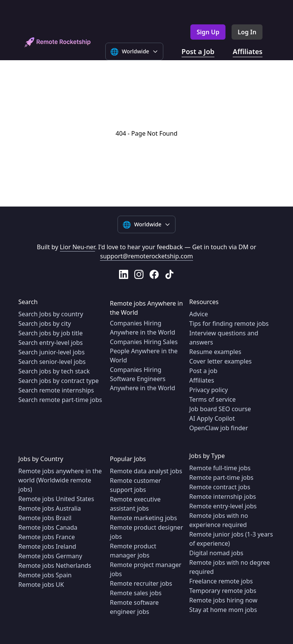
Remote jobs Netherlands (55, 566)
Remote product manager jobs (133, 551)
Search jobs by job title (51, 333)
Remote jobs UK (41, 585)
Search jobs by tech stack (54, 371)
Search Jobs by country (51, 314)
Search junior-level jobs (52, 352)
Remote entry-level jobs (223, 506)
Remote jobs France (47, 537)
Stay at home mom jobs (223, 610)
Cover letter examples (221, 361)
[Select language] (134, 51)
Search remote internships (56, 390)
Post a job (203, 371)
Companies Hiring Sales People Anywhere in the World (144, 351)
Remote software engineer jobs (134, 607)
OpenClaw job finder (219, 428)
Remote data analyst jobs (146, 471)
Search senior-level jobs (52, 362)
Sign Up (208, 32)
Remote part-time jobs (221, 477)
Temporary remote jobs (223, 591)
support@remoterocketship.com (146, 256)
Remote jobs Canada (48, 527)
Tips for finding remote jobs (229, 324)
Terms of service (213, 399)
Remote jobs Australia (50, 508)
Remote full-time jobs (220, 468)
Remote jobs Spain (45, 575)
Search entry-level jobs (51, 343)
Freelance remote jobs (221, 581)
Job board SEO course (220, 409)
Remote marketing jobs (143, 518)
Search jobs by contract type (59, 381)
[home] (58, 42)
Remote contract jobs (220, 487)
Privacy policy (208, 390)
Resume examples (215, 352)
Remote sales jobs (136, 593)
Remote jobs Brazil (45, 518)
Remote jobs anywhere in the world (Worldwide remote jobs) (60, 480)
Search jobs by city (45, 324)
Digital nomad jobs (216, 553)
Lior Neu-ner (77, 247)
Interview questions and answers (224, 338)
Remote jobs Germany (50, 556)
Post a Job (198, 51)
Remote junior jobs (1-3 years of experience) (231, 539)
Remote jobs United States (56, 499)
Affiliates (248, 51)
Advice (199, 314)
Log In (247, 32)
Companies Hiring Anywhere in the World (142, 328)
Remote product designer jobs (146, 532)
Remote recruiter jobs (141, 583)
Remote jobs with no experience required (219, 520)
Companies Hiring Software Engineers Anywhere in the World (142, 379)
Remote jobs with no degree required (229, 567)
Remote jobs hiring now (223, 600)
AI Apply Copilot (212, 418)
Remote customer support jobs (135, 485)
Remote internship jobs (223, 497)
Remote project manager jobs (146, 569)
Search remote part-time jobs (60, 400)
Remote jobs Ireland (47, 546)
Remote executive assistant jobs (135, 504)
